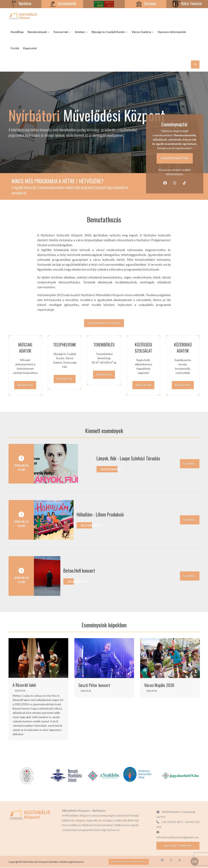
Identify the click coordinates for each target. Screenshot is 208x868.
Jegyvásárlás (89, 470)
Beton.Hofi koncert (92, 571)
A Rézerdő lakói (24, 686)
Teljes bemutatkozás (104, 324)
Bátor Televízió (187, 3)
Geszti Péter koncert (94, 686)
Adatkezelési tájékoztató (129, 862)
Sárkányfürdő (62, 3)
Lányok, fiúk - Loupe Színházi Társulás (108, 459)
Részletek (25, 386)
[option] (38, 690)
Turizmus (145, 3)
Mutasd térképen (178, 846)
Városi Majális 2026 (159, 686)
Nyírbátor (21, 3)
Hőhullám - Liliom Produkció (100, 515)
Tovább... (190, 464)
